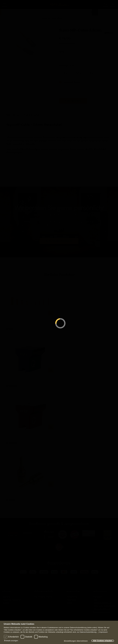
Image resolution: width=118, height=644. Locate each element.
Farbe (62, 52)
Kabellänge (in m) (67, 65)
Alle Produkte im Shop (43, 597)
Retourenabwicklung (102, 612)
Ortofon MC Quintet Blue (18, 377)
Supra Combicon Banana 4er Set (22, 492)
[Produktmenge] (65, 93)
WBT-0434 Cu (13, 320)
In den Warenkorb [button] (51, 313)
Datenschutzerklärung (102, 603)
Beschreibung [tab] (13, 115)
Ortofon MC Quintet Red (18, 434)
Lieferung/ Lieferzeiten (12, 600)
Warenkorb (71, 600)
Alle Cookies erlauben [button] (103, 641)
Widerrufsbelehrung (102, 609)
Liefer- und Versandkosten (104, 606)
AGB (95, 600)
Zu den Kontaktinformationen (59, 241)
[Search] (95, 12)
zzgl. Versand (72, 41)
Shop (2, 18)
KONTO (113, 5)
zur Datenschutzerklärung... (87, 632)
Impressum (103, 632)
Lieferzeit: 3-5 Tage (72, 82)
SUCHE (105, 5)
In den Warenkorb (73, 101)
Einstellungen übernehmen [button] (76, 641)
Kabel (26, 18)
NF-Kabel (36, 18)
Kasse (69, 603)
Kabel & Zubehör (14, 18)
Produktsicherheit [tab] (32, 115)
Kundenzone (72, 597)
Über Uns (6, 597)
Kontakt (6, 603)
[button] (12, 641)
